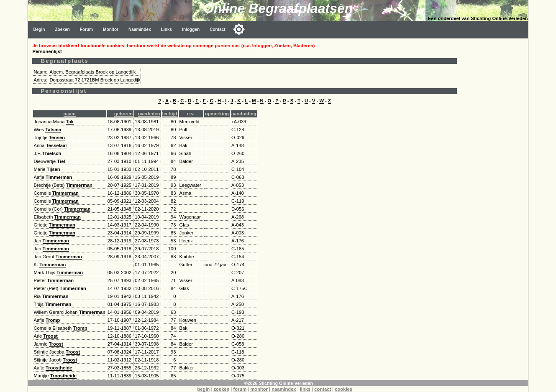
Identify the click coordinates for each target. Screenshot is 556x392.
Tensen (57, 137)
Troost (50, 336)
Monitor (111, 29)
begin (204, 389)
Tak (70, 122)
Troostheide (59, 368)
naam (70, 114)
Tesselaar (57, 145)
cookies (343, 389)
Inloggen (191, 29)
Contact (218, 29)
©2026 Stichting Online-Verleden (279, 383)
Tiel (61, 161)
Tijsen (54, 169)
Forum (86, 29)
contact (323, 389)
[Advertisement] (495, 164)
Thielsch (52, 153)
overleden (149, 114)
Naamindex (140, 29)
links (305, 389)
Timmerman (59, 177)
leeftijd (170, 114)
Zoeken (62, 29)
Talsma (53, 130)
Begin (39, 29)
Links (167, 29)
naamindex (284, 389)
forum (240, 389)
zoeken (221, 389)
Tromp (53, 320)
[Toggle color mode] (239, 29)
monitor (259, 389)
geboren (123, 114)
